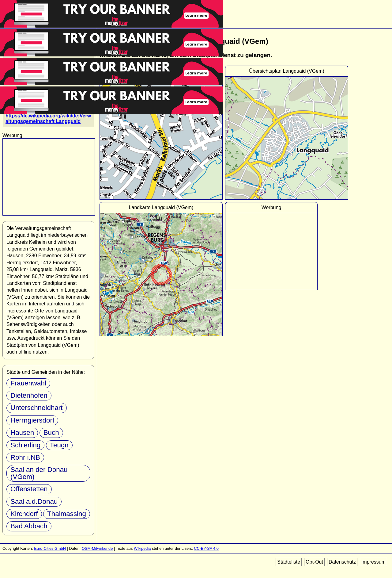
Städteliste (289, 562)
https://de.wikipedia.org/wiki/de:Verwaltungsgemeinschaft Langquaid (48, 119)
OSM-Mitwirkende (97, 548)
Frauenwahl (28, 383)
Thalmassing (67, 514)
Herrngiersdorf (32, 420)
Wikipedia (142, 548)
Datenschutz (342, 562)
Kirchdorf (24, 514)
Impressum (373, 562)
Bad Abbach (29, 526)
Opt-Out (314, 562)
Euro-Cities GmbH (50, 548)
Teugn (59, 445)
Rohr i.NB (25, 457)
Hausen (22, 433)
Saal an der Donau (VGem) (39, 473)
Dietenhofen (29, 395)
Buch (51, 433)
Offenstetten (29, 489)
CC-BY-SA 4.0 (206, 548)
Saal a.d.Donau (34, 501)
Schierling (25, 445)
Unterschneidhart (37, 408)
